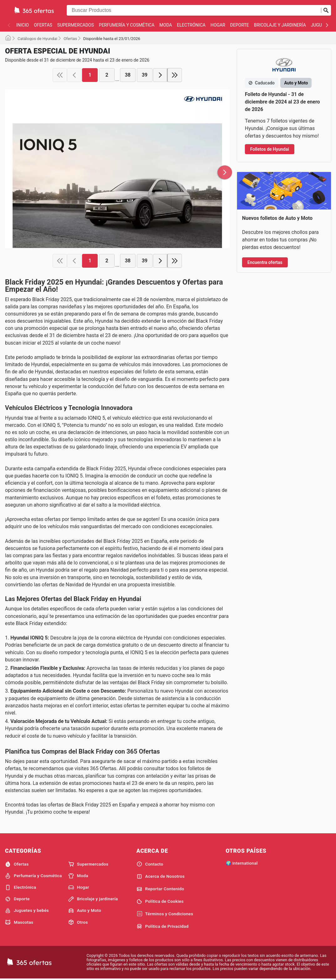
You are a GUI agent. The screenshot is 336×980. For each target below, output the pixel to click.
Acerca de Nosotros (161, 876)
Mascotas (19, 922)
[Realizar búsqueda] (326, 10)
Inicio (23, 25)
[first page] (60, 75)
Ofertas (43, 25)
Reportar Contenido (160, 889)
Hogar (218, 25)
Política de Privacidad (163, 926)
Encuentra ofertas (265, 262)
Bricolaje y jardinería (280, 25)
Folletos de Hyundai (270, 149)
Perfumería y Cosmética (127, 25)
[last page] (175, 75)
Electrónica (191, 25)
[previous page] (74, 75)
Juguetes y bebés (27, 911)
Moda (166, 25)
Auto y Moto (85, 911)
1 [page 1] (90, 75)
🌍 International (242, 863)
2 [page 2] (107, 75)
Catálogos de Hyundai (37, 39)
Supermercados (76, 25)
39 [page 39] (145, 75)
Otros (78, 922)
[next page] (160, 75)
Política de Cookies (160, 902)
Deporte (240, 25)
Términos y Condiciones (165, 914)
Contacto (150, 864)
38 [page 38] (128, 75)
